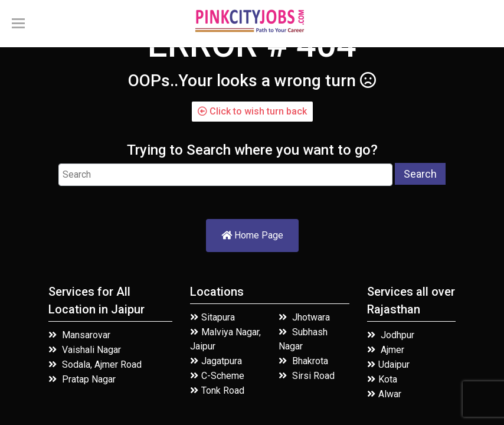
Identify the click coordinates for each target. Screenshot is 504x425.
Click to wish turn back (252, 111)
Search (420, 174)
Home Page (252, 235)
